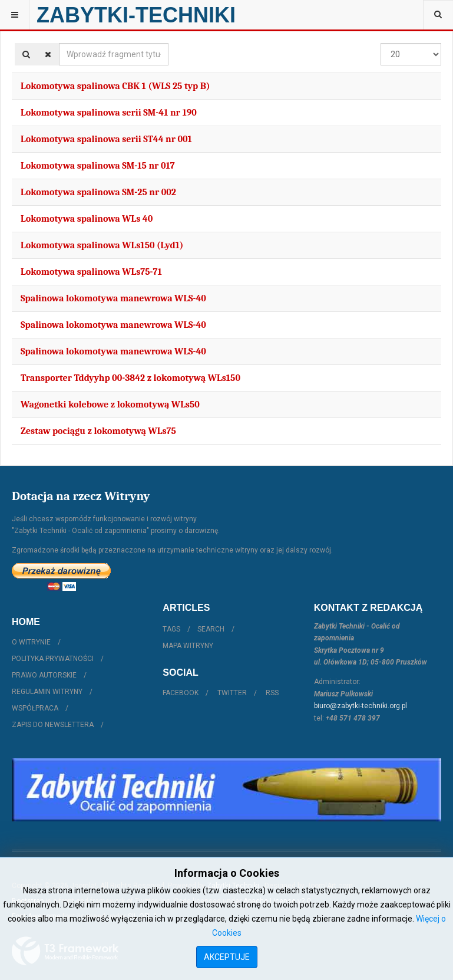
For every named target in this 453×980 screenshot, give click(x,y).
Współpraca (35, 708)
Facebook (181, 693)
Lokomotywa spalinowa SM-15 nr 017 (98, 166)
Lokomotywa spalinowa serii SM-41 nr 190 (109, 113)
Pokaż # (381, 43)
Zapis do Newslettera (53, 725)
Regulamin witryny (47, 692)
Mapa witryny (188, 646)
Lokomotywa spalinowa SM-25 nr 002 (98, 192)
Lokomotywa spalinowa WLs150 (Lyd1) (102, 245)
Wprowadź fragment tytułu (59, 43)
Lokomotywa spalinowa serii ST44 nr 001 (106, 139)
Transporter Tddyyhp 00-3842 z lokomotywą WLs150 (130, 378)
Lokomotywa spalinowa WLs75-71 (91, 272)
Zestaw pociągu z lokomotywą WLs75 (98, 431)
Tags (171, 629)
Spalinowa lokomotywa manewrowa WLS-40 (113, 298)
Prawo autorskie (44, 675)
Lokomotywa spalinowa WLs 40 (87, 219)
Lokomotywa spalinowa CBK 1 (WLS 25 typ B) (115, 86)
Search (211, 629)
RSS (272, 693)
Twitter (232, 693)
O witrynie (31, 642)
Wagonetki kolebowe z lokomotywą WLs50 (110, 405)
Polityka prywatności (53, 659)
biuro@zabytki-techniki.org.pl (361, 706)
